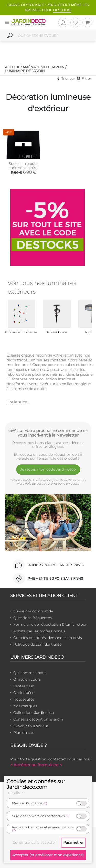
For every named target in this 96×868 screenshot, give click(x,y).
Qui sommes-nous (30, 673)
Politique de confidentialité (37, 644)
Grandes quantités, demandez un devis (48, 638)
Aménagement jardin (44, 67)
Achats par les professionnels (39, 631)
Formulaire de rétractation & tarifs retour (50, 624)
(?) (45, 803)
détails (17, 793)
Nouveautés (24, 699)
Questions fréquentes (33, 618)
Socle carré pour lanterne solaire (23, 166)
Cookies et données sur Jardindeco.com (36, 784)
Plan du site (24, 733)
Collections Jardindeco (34, 713)
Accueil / (13, 67)
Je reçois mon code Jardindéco (48, 469)
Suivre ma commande (33, 611)
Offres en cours (27, 679)
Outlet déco (24, 693)
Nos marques (25, 706)
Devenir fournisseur (31, 726)
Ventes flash (24, 686)
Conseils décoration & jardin (38, 719)
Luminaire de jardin (25, 71)
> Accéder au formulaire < (36, 765)
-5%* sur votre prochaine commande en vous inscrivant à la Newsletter (48, 433)
